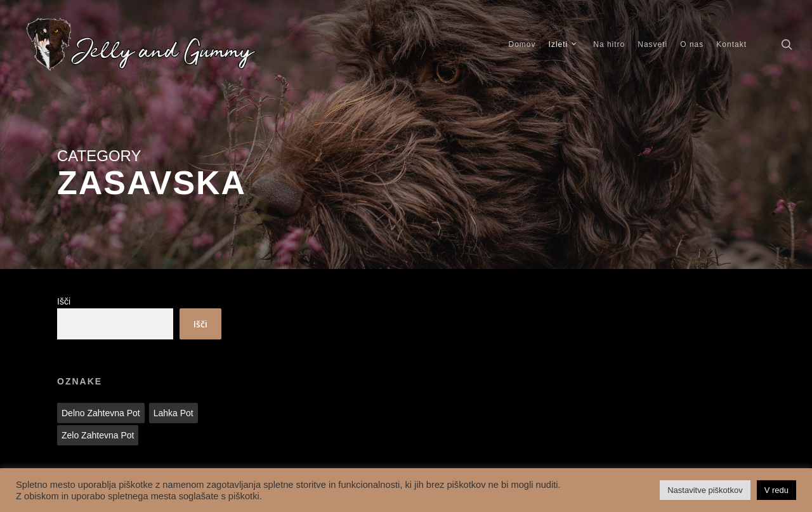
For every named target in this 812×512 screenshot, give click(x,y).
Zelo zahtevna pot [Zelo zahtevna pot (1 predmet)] (98, 435)
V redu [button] (776, 490)
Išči (64, 301)
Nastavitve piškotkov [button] (705, 490)
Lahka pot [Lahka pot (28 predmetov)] (174, 413)
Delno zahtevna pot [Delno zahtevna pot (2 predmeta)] (101, 413)
